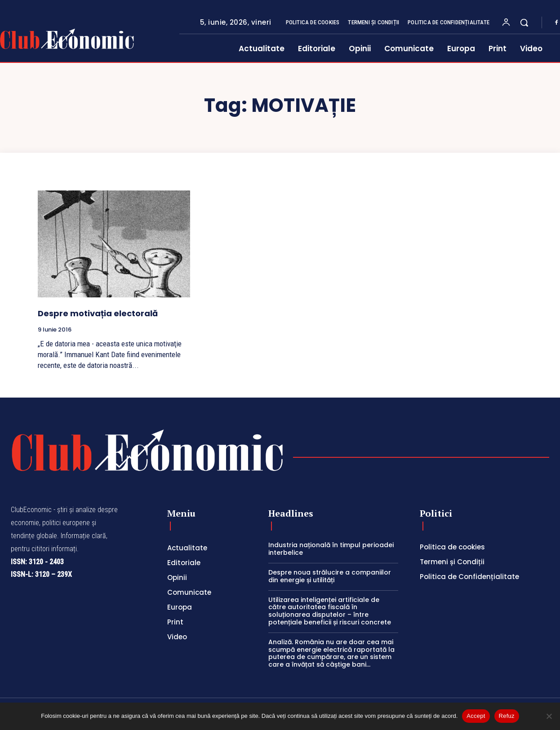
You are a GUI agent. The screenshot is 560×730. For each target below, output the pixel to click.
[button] (524, 22)
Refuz (507, 716)
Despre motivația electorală (98, 313)
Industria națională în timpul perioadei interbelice (331, 549)
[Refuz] (549, 716)
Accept (476, 716)
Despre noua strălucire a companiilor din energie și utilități (330, 576)
